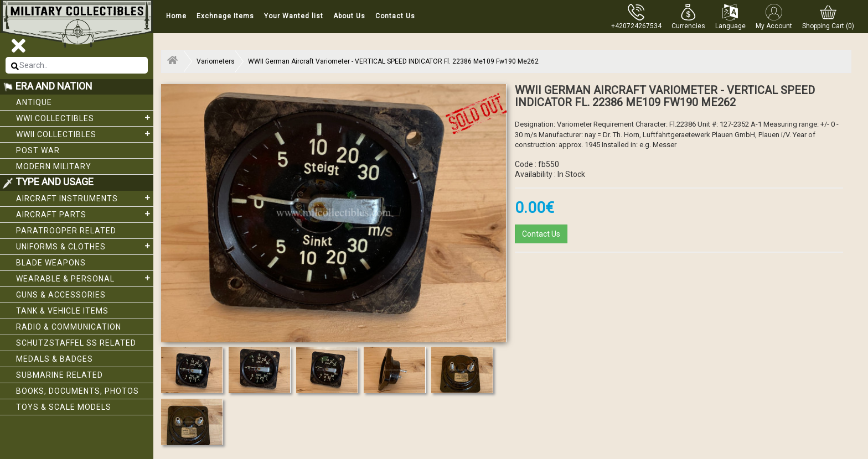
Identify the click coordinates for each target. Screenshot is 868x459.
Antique (34, 102)
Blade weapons (51, 263)
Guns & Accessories (61, 295)
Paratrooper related (66, 231)
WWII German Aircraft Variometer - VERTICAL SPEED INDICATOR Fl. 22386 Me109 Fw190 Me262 (393, 61)
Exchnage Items (225, 16)
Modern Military (54, 166)
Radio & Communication (69, 327)
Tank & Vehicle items (62, 311)
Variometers (216, 61)
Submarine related (60, 375)
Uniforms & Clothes (85, 246)
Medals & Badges (55, 359)
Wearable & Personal (85, 278)
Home (176, 16)
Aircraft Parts (85, 214)
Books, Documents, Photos (77, 391)
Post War (38, 150)
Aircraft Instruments (85, 198)
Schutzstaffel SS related (76, 343)
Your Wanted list (294, 16)
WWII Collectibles (85, 134)
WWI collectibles (85, 118)
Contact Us (395, 16)
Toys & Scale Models (64, 407)
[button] (688, 17)
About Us (349, 16)
